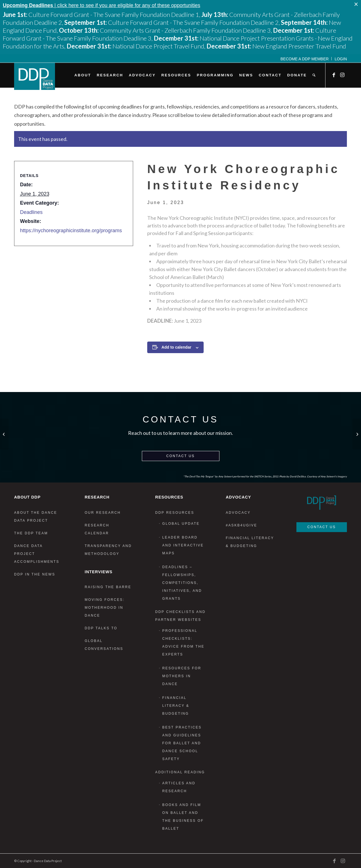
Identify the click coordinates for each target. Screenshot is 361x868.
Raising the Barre (108, 587)
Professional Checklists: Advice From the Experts (183, 643)
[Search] (314, 75)
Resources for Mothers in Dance (182, 676)
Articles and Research (179, 787)
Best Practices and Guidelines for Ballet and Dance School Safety (182, 743)
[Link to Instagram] (343, 75)
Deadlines (31, 212)
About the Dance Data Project (36, 517)
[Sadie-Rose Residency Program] (357, 434)
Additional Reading (180, 772)
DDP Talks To (101, 628)
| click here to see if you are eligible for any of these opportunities (102, 5)
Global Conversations (104, 645)
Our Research (103, 513)
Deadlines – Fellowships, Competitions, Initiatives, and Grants (182, 583)
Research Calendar (97, 529)
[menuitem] (305, 59)
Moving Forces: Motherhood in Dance (105, 608)
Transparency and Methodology (108, 550)
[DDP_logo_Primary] (35, 76)
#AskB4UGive (241, 525)
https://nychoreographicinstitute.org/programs (71, 231)
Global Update (181, 524)
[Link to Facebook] (334, 75)
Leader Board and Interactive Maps (183, 545)
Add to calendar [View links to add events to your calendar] (177, 347)
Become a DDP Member (305, 59)
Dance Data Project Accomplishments (37, 554)
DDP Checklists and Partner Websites (180, 616)
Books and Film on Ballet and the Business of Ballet (183, 817)
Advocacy (238, 513)
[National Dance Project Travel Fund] (4, 434)
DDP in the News (35, 574)
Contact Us (181, 456)
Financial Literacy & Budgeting (176, 706)
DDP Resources (175, 513)
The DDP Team (31, 533)
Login (341, 59)
